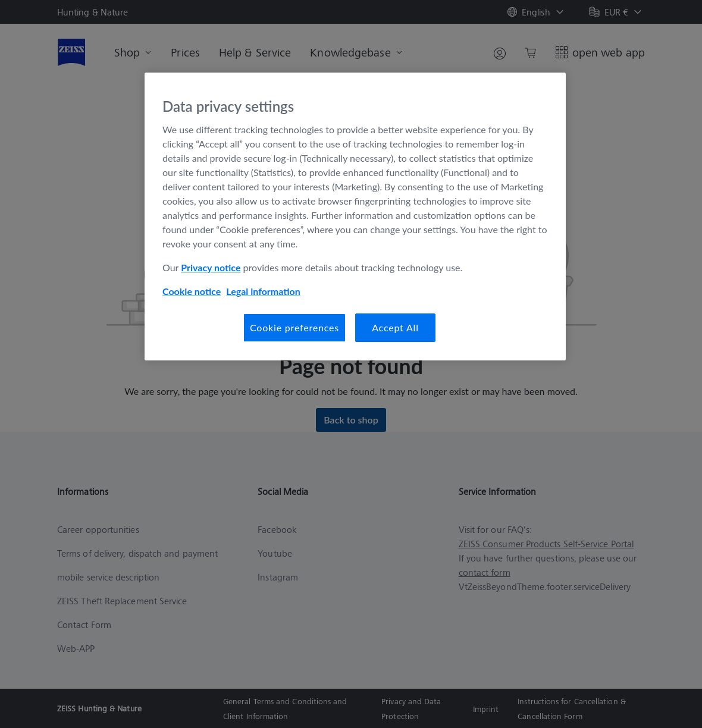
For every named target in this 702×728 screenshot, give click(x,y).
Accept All (395, 327)
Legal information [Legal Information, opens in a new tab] (263, 291)
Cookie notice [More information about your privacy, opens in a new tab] (192, 291)
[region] (355, 216)
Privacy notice (211, 267)
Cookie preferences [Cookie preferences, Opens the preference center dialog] (294, 327)
